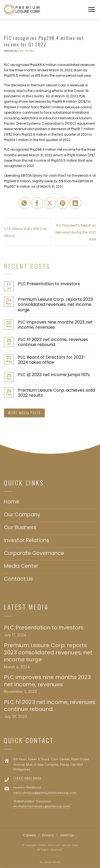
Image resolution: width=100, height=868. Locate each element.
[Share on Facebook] (37, 203)
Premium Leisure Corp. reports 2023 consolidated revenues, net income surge (55, 305)
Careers (30, 835)
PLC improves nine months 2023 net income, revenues (55, 325)
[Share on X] (50, 203)
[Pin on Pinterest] (63, 203)
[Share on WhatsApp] (25, 203)
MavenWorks (52, 862)
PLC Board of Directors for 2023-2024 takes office (52, 360)
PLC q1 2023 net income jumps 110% (54, 375)
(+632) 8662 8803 (27, 778)
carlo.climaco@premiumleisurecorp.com (45, 793)
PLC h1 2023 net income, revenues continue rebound (53, 342)
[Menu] (92, 10)
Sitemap (67, 835)
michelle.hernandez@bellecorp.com (42, 806)
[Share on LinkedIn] (75, 203)
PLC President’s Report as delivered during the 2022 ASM (75, 232)
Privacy (48, 835)
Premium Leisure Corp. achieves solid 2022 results (56, 393)
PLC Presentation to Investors (49, 284)
